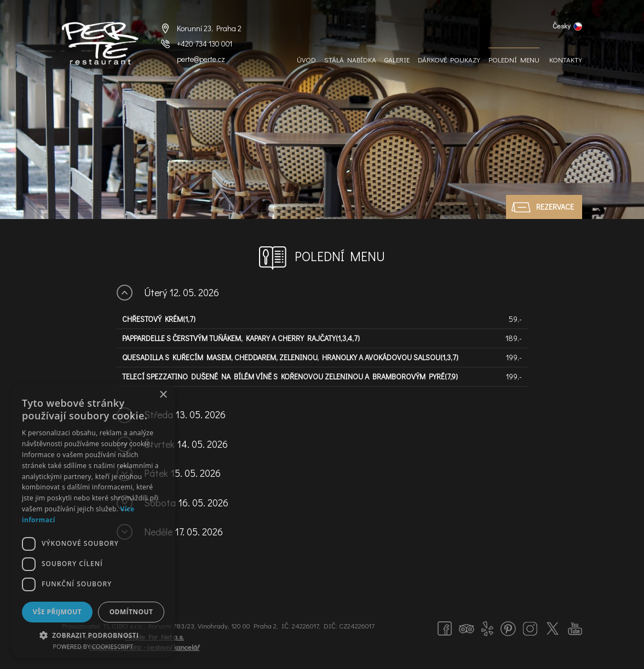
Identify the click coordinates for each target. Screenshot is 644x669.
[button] (93, 635)
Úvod (306, 60)
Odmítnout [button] (131, 612)
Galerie (397, 60)
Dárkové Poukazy (449, 60)
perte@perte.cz (201, 59)
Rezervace (555, 207)
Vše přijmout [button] (57, 612)
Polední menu (514, 60)
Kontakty (566, 60)
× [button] (163, 395)
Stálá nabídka (350, 60)
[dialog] (93, 521)
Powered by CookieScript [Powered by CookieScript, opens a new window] (93, 646)
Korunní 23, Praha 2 (209, 28)
